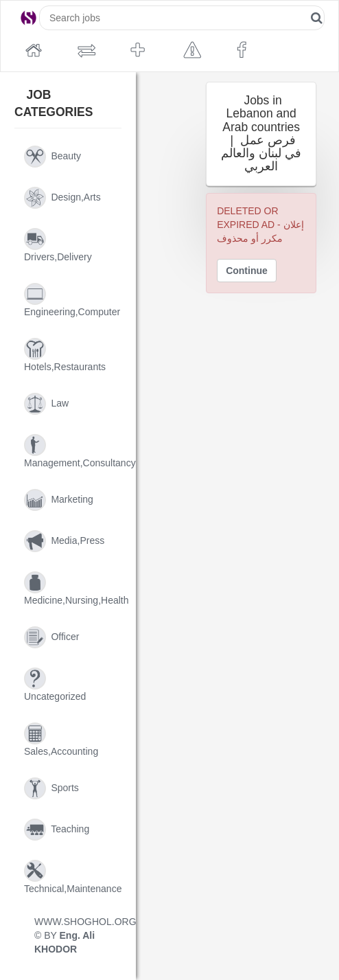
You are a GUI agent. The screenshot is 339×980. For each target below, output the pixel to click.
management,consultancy (73, 451)
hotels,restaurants (65, 355)
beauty (52, 157)
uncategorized (55, 685)
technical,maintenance (73, 877)
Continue (247, 271)
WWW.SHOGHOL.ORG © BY (73, 935)
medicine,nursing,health (73, 589)
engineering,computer (72, 300)
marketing (59, 500)
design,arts (62, 198)
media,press (64, 541)
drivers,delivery (58, 245)
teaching (57, 830)
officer (51, 637)
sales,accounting (61, 740)
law (46, 404)
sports (51, 788)
